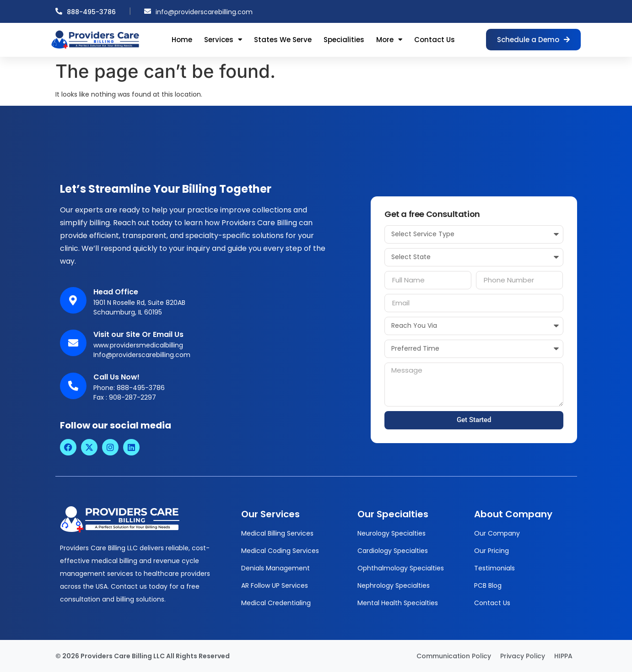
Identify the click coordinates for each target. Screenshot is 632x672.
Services (223, 40)
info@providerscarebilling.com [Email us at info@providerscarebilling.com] (204, 12)
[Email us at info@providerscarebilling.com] (148, 11)
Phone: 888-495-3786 (129, 388)
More (389, 40)
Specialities (344, 40)
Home (182, 40)
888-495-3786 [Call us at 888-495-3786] (91, 12)
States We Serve (283, 40)
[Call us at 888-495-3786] (59, 11)
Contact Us (435, 40)
